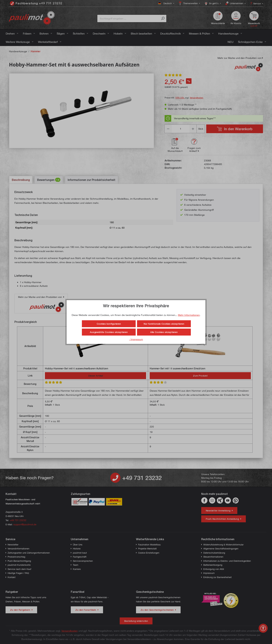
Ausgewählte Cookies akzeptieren (109, 332)
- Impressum (136, 339)
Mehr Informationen (189, 315)
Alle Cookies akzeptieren (164, 332)
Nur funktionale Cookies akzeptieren (164, 324)
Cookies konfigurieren (109, 324)
